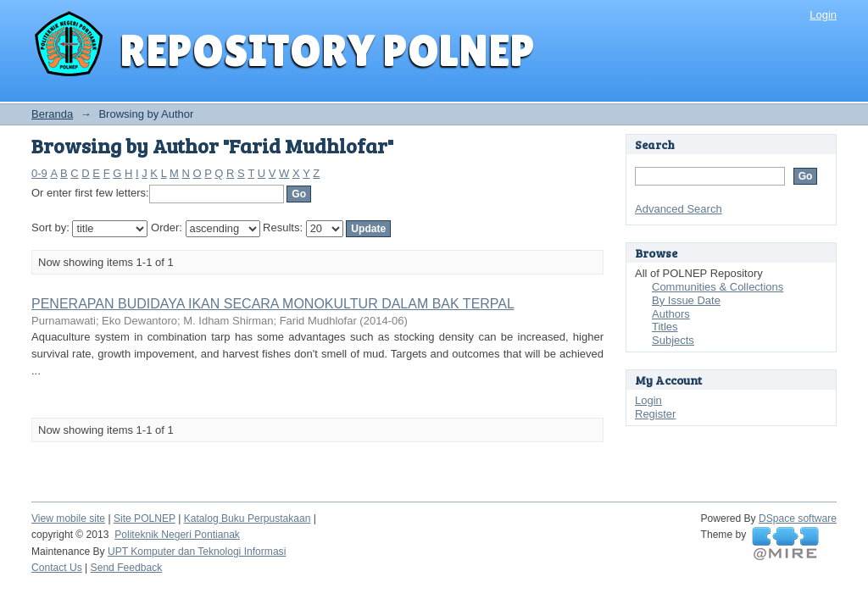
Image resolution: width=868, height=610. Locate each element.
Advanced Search (679, 209)
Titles (665, 327)
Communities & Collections (718, 287)
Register (655, 414)
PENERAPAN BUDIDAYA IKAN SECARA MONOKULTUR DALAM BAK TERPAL (273, 304)
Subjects (673, 340)
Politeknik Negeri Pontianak (177, 535)
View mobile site (68, 518)
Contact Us (57, 568)
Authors (671, 314)
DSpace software (798, 518)
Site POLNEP (145, 518)
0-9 (39, 173)
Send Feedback (127, 568)
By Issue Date (686, 300)
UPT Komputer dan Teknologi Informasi (197, 552)
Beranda (52, 114)
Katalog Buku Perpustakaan (248, 518)
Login (823, 15)
